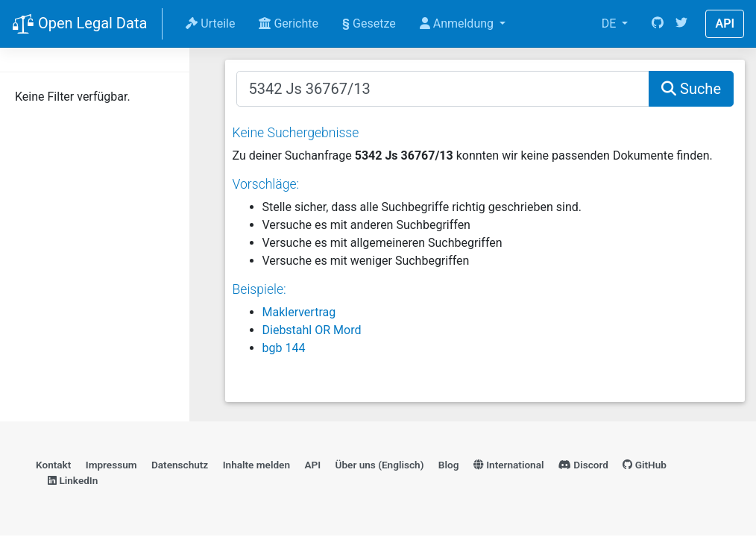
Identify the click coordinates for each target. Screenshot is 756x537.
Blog (449, 465)
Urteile (210, 23)
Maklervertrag (299, 312)
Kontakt (53, 465)
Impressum (111, 465)
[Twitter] (681, 24)
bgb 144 (284, 348)
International (509, 465)
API (725, 23)
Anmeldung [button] (458, 23)
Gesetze (369, 23)
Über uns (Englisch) (380, 465)
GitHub (645, 465)
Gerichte (289, 23)
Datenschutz (180, 465)
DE (611, 23)
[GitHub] (658, 24)
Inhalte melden (256, 465)
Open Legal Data (79, 25)
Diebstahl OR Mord (312, 330)
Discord (583, 465)
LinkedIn (73, 480)
